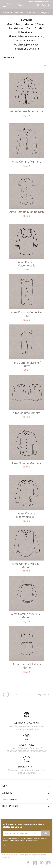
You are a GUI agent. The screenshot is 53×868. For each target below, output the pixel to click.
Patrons (8, 12)
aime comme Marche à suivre (26, 364)
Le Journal (31, 12)
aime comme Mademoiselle (27, 264)
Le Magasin (44, 12)
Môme (41, 24)
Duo (29, 28)
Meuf (10, 24)
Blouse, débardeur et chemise (26, 36)
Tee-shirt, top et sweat (25, 45)
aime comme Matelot (27, 413)
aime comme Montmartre (27, 111)
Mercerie (19, 12)
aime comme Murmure (27, 162)
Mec (19, 24)
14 (26, 695)
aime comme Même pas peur (26, 314)
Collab (38, 28)
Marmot (29, 24)
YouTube (36, 863)
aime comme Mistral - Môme (27, 666)
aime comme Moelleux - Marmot (27, 616)
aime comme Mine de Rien (26, 212)
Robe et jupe (25, 32)
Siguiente (44, 695)
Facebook (30, 863)
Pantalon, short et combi (27, 49)
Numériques (16, 28)
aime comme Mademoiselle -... (27, 515)
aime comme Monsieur (26, 463)
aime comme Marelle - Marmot (26, 565)
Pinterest (43, 863)
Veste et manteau (26, 41)
